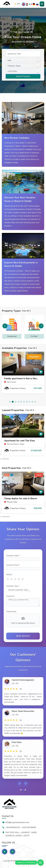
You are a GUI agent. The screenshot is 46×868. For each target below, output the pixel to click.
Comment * (11, 596)
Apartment (12, 336)
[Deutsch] (34, 4)
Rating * (9, 574)
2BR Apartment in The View (19, 499)
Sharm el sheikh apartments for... (22, 441)
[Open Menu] (42, 4)
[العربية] (27, 4)
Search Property (23, 76)
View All (27, 311)
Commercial (34, 336)
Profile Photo (11, 612)
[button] (41, 326)
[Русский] (37, 4)
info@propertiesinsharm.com (17, 822)
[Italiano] (30, 4)
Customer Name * (13, 556)
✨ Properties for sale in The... (20, 379)
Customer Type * (13, 586)
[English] (24, 4)
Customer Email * (13, 565)
